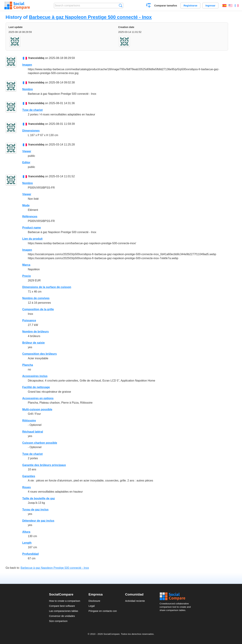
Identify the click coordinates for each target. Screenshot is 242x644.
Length (27, 543)
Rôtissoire (29, 421)
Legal (92, 606)
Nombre (27, 89)
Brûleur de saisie (33, 343)
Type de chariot (32, 110)
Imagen (27, 65)
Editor (26, 162)
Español (224, 6)
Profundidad (30, 554)
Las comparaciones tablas (64, 611)
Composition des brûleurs (39, 354)
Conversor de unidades (62, 616)
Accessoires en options (38, 398)
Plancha (28, 365)
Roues (27, 487)
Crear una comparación (148, 6)
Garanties (29, 476)
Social (176, 596)
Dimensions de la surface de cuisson (47, 287)
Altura (26, 532)
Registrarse (190, 6)
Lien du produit (32, 239)
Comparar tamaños (166, 6)
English (231, 6)
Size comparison (58, 621)
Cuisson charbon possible (40, 443)
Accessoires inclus (35, 376)
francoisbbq (36, 58)
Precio (27, 276)
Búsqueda (120, 5)
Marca (26, 265)
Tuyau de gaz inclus (35, 510)
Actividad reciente (135, 601)
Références (30, 216)
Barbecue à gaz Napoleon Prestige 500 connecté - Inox (90, 17)
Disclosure (94, 601)
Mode (26, 205)
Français (237, 6)
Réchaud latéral (33, 432)
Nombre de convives (36, 298)
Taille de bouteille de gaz (39, 498)
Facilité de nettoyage (36, 387)
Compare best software (62, 606)
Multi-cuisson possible (37, 409)
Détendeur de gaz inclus (38, 521)
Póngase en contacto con (103, 611)
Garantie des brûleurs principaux (44, 465)
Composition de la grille (38, 309)
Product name (32, 228)
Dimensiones (31, 131)
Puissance (29, 320)
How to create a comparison (65, 601)
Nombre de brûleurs (35, 332)
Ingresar (210, 6)
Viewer (27, 151)
